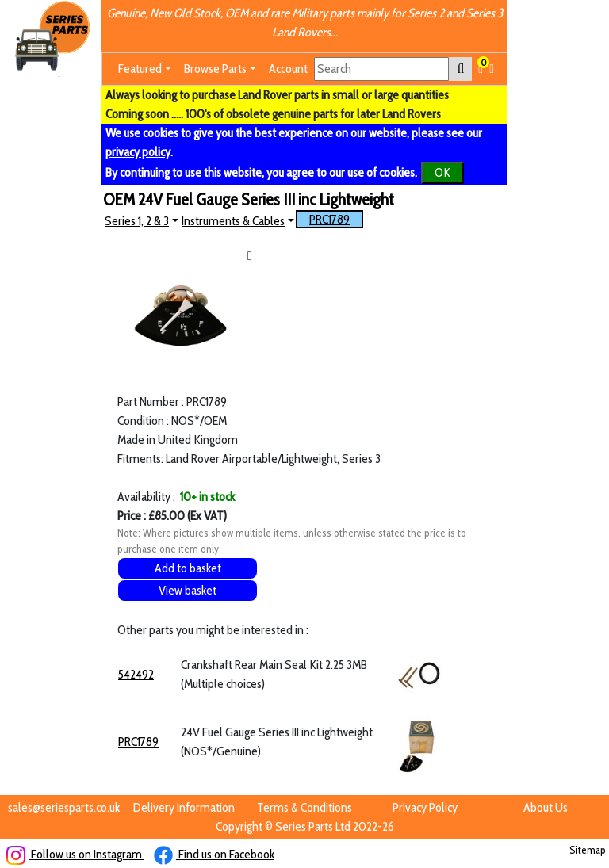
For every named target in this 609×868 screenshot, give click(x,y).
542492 (136, 674)
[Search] (381, 69)
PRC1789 (329, 219)
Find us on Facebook (214, 854)
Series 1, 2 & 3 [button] (137, 221)
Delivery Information (184, 807)
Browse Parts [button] (215, 69)
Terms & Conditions (304, 807)
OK (442, 172)
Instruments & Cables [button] (233, 221)
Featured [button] (140, 69)
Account (288, 69)
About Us (546, 807)
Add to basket (188, 568)
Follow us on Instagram (75, 854)
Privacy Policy (425, 807)
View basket (188, 590)
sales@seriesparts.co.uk (64, 807)
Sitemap (588, 850)
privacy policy (138, 152)
